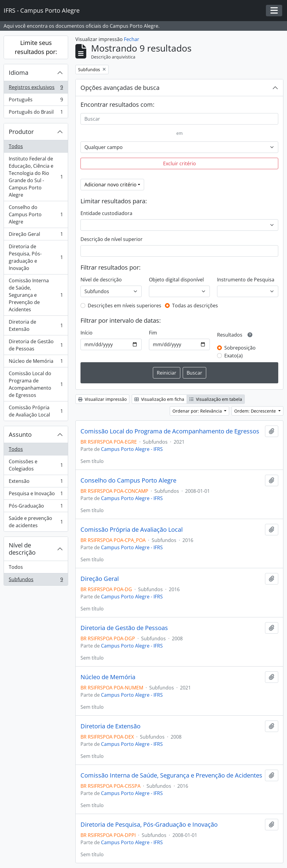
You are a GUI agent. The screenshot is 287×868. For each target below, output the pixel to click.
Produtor (21, 132)
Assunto (20, 434)
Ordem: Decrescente (256, 411)
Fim (153, 333)
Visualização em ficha (159, 399)
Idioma (19, 73)
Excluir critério (180, 163)
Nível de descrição (22, 549)
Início (87, 333)
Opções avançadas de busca (120, 88)
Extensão (36, 482)
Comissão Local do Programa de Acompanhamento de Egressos (36, 384)
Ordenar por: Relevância (198, 411)
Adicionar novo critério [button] (110, 185)
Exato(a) (233, 356)
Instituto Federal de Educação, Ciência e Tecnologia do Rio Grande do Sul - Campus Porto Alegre (36, 177)
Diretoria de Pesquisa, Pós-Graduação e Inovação (149, 825)
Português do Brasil (36, 113)
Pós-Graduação (36, 507)
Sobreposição (240, 348)
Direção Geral (36, 235)
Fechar (132, 39)
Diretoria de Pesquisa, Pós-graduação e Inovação (36, 257)
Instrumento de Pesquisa (246, 280)
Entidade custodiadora (106, 213)
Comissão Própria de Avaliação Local (36, 411)
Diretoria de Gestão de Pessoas (36, 345)
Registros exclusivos (36, 89)
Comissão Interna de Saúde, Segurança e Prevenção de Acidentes (36, 295)
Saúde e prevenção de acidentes (36, 522)
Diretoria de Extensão (36, 325)
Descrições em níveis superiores (125, 306)
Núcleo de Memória (36, 362)
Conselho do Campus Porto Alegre (36, 214)
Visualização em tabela (216, 399)
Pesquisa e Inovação (36, 495)
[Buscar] (179, 119)
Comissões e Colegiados (36, 465)
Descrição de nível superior (112, 239)
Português (36, 101)
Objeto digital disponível (176, 280)
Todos (16, 146)
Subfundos (36, 581)
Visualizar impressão (102, 399)
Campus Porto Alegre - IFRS (132, 449)
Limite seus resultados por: (36, 47)
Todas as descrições (195, 306)
